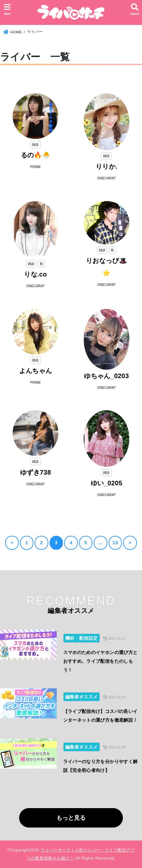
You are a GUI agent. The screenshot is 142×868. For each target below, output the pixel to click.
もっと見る (71, 818)
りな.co (35, 274)
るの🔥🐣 (35, 155)
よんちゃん (36, 371)
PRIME (35, 167)
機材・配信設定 (82, 638)
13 (115, 543)
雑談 (35, 145)
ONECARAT (106, 178)
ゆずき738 (35, 472)
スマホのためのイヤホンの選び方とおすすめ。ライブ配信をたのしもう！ (101, 661)
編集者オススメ (82, 697)
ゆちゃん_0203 (106, 376)
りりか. (106, 166)
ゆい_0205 (107, 483)
